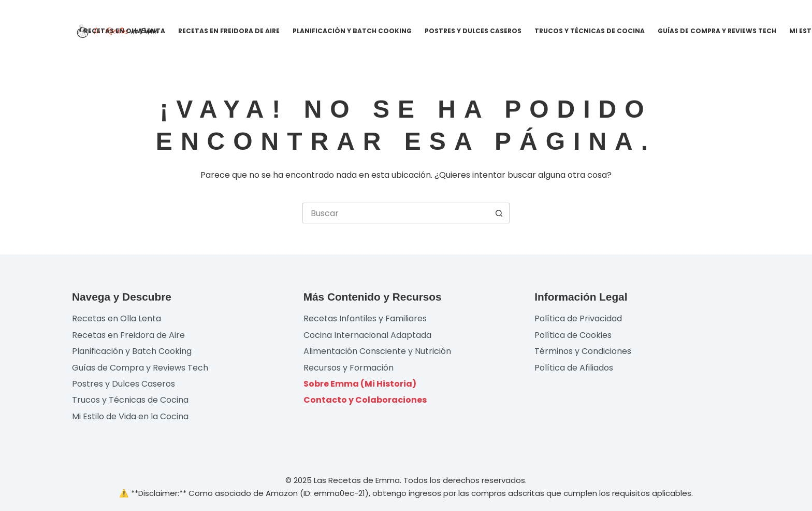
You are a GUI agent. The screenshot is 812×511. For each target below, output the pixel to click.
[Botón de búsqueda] (499, 213)
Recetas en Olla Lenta (125, 31)
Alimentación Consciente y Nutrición (377, 351)
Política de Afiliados (574, 368)
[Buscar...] (396, 213)
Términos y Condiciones (583, 351)
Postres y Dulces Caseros (473, 31)
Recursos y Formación (349, 368)
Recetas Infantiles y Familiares (365, 318)
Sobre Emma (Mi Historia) (360, 384)
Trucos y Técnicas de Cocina (590, 31)
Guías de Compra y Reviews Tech (717, 31)
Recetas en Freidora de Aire (229, 31)
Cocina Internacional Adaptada (367, 335)
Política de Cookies (573, 335)
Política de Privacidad (578, 318)
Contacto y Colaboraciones (365, 400)
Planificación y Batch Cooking (352, 31)
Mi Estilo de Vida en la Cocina (130, 416)
